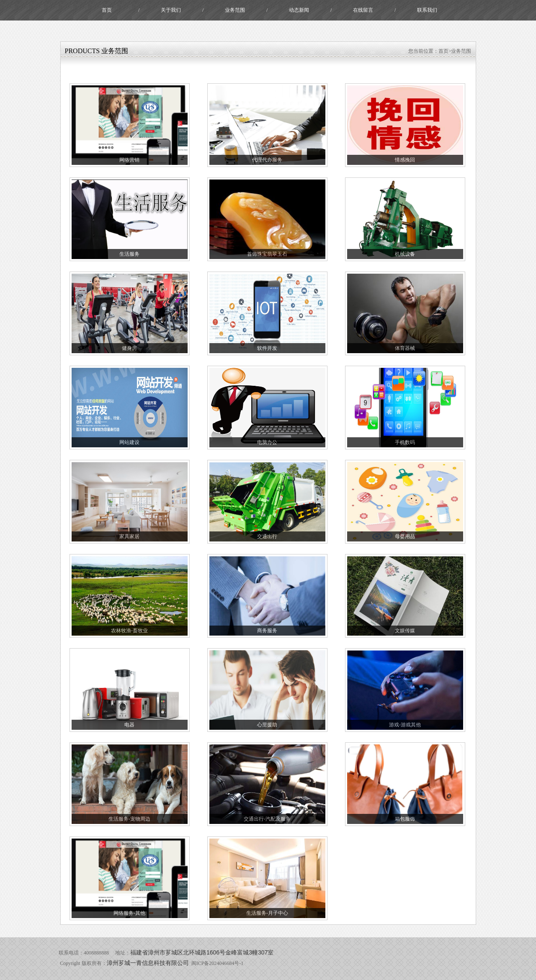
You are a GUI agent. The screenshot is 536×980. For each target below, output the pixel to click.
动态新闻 (299, 10)
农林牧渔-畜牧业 (129, 631)
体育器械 (405, 348)
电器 (129, 725)
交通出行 (267, 536)
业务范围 (235, 10)
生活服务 (129, 254)
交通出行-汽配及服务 (267, 819)
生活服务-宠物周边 (129, 819)
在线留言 (363, 10)
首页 (107, 10)
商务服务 (267, 631)
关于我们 (171, 10)
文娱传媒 (405, 631)
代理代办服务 (267, 160)
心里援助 (267, 725)
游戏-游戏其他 (405, 725)
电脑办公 (267, 442)
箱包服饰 (405, 819)
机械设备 (405, 254)
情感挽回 (405, 160)
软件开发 (267, 348)
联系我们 (427, 10)
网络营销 (129, 160)
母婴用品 (405, 536)
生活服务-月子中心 (267, 913)
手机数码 (405, 442)
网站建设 (129, 442)
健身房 (129, 348)
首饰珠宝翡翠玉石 (267, 254)
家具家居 (129, 536)
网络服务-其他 (129, 913)
